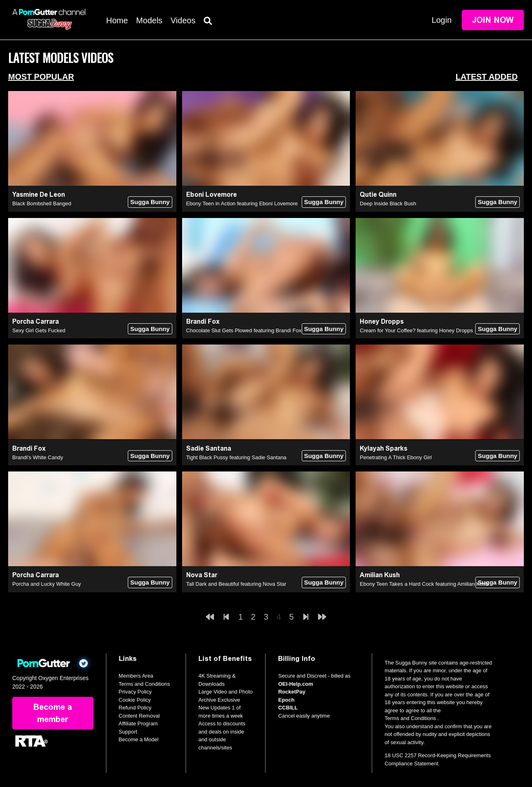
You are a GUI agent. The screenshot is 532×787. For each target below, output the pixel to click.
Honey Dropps (382, 321)
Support (128, 732)
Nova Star (202, 575)
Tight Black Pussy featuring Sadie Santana (236, 457)
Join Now (493, 20)
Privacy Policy (135, 692)
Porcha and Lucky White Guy (47, 584)
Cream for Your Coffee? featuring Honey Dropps (416, 330)
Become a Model (139, 739)
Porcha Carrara (36, 321)
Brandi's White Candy (38, 457)
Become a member (53, 713)
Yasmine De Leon (39, 195)
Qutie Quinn (378, 195)
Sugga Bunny (150, 202)
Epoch (286, 700)
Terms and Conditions (145, 684)
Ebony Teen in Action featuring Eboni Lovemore (242, 203)
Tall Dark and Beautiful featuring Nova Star (236, 584)
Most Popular (41, 77)
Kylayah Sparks (384, 448)
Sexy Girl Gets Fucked (39, 330)
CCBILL (288, 708)
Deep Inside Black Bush (388, 203)
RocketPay (292, 692)
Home (117, 20)
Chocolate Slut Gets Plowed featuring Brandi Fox (244, 330)
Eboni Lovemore (211, 195)
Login (442, 20)
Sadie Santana (209, 448)
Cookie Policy (135, 700)
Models (149, 20)
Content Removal (139, 716)
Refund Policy (135, 708)
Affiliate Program (138, 724)
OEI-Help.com (295, 684)
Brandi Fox (203, 321)
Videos (183, 20)
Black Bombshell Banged (42, 203)
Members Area (136, 676)
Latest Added (487, 77)
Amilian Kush (380, 575)
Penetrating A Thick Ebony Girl (396, 457)
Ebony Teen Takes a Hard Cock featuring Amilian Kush (424, 584)
